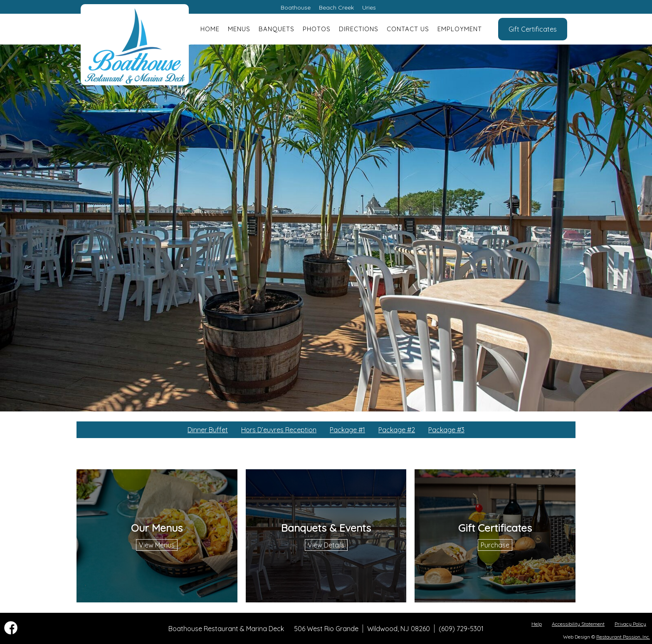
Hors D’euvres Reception (279, 430)
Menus (239, 29)
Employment (460, 29)
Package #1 (347, 430)
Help (537, 624)
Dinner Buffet (208, 430)
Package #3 (446, 430)
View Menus (157, 545)
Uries (369, 7)
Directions (359, 29)
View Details (326, 545)
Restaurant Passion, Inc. (623, 637)
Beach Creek (336, 7)
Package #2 (397, 430)
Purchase (495, 545)
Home (210, 29)
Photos (317, 29)
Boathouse (296, 7)
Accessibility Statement (578, 624)
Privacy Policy (630, 624)
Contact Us (408, 29)
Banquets (277, 29)
